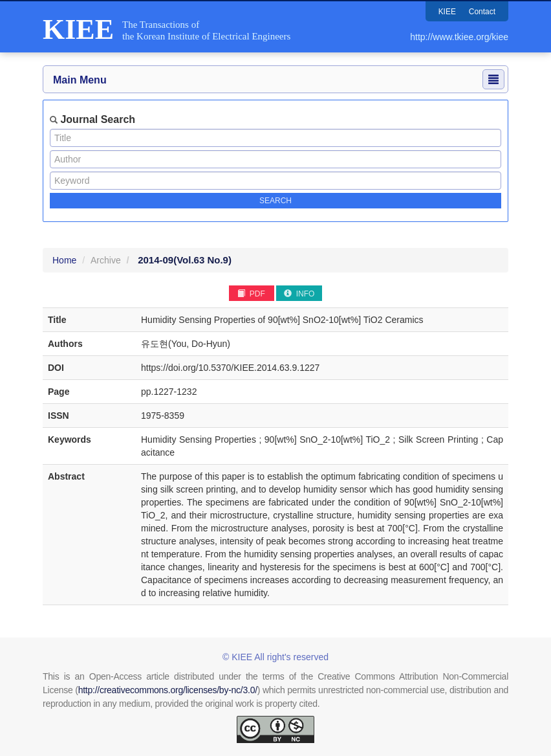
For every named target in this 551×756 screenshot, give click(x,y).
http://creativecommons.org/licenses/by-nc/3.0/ (168, 690)
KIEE (447, 12)
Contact (482, 12)
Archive (106, 260)
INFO (299, 294)
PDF (251, 294)
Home (64, 260)
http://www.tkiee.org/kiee (459, 37)
